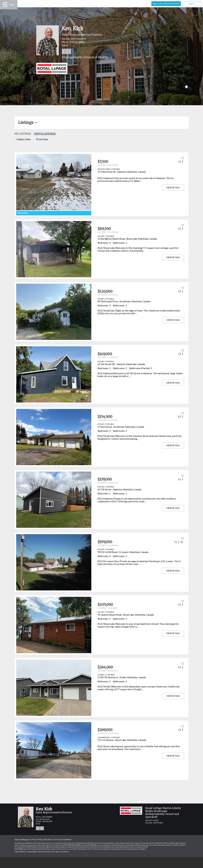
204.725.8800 (77, 42)
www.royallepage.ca (23, 839)
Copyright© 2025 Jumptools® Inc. (26, 852)
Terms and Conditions (63, 839)
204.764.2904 (78, 39)
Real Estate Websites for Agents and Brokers (54, 852)
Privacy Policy (37, 839)
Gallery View (22, 139)
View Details (173, 188)
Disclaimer (48, 839)
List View (42, 139)
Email (65, 45)
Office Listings (45, 134)
